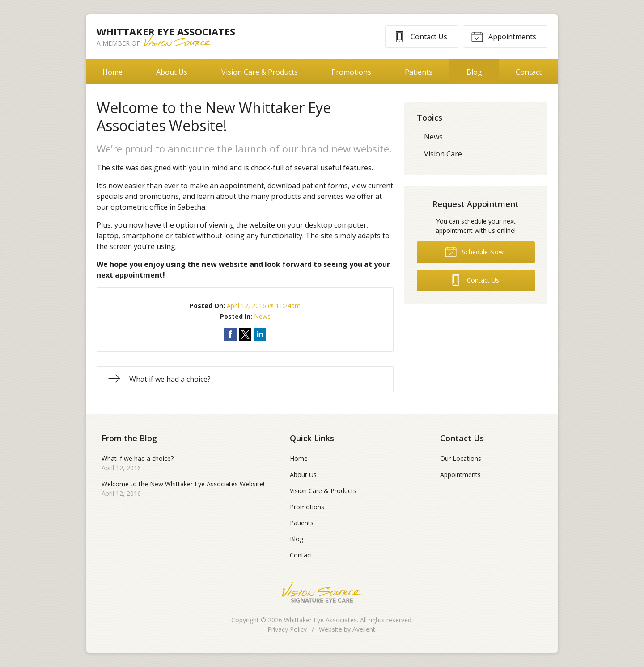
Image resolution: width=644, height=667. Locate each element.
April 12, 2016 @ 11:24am (264, 306)
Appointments (504, 36)
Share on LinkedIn (260, 334)
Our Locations (461, 458)
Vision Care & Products (260, 72)
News (262, 316)
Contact (529, 72)
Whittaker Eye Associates (320, 620)
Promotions (351, 72)
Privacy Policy (287, 629)
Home (112, 72)
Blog (474, 72)
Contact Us (420, 36)
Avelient (364, 629)
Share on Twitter (245, 334)
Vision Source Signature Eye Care (322, 592)
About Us (172, 72)
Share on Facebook (230, 334)
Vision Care (443, 154)
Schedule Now (474, 251)
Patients (419, 72)
